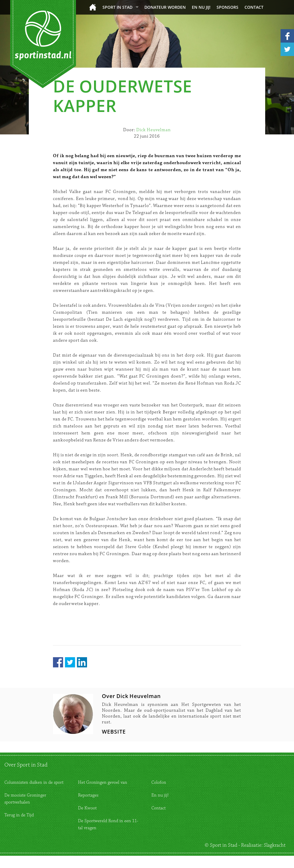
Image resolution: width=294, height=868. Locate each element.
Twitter (70, 662)
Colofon (159, 782)
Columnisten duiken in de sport (34, 782)
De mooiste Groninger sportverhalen (25, 799)
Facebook (58, 662)
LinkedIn (82, 662)
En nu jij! (201, 7)
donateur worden (165, 7)
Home (93, 7)
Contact (254, 7)
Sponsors (227, 7)
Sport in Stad (117, 7)
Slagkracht (275, 845)
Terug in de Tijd (19, 815)
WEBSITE (114, 732)
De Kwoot (87, 808)
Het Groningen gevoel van (103, 782)
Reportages (88, 795)
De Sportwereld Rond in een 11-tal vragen (108, 824)
